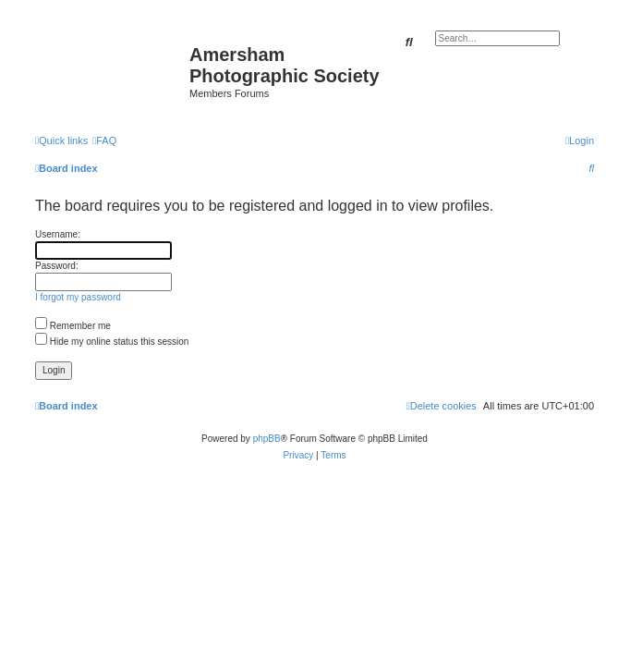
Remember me (73, 326)
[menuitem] (104, 141)
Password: (57, 266)
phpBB (267, 439)
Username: (58, 234)
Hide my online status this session (112, 342)
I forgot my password (78, 297)
